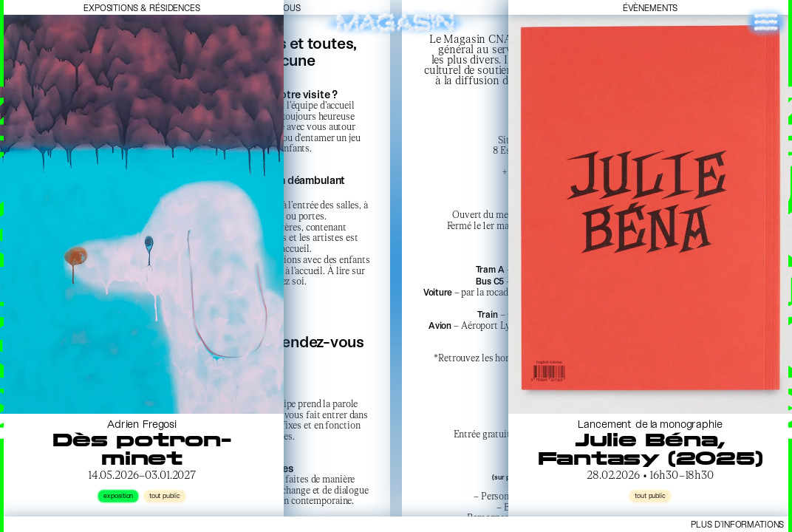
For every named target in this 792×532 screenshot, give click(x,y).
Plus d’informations (737, 524)
